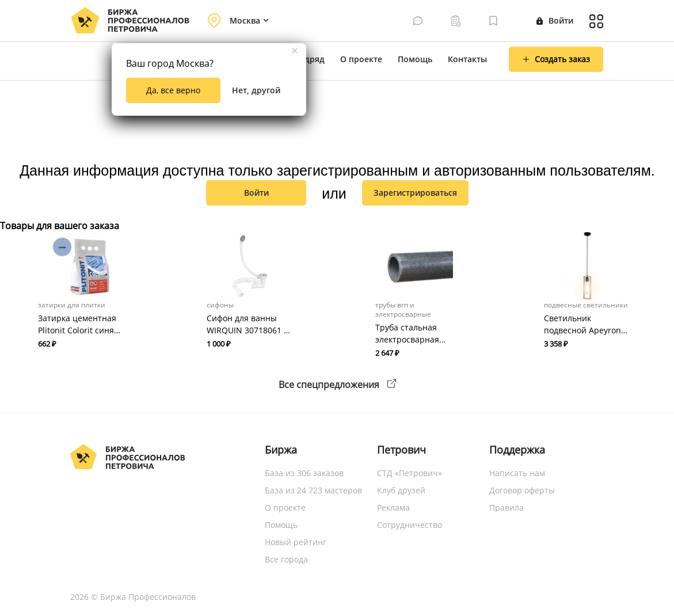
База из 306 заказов (304, 473)
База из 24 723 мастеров (313, 490)
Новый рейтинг (296, 542)
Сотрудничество (410, 525)
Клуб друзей (401, 490)
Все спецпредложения (337, 385)
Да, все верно (173, 90)
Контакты (467, 59)
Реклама (393, 507)
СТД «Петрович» (410, 473)
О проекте (361, 59)
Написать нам (517, 473)
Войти (555, 20)
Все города (286, 559)
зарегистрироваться (415, 193)
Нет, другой (256, 90)
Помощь (415, 59)
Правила (507, 507)
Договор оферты (522, 490)
